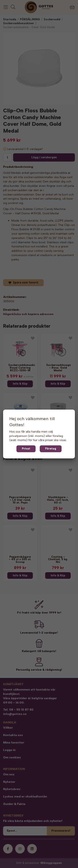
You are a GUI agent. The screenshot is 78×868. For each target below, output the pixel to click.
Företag (51, 449)
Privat (26, 449)
